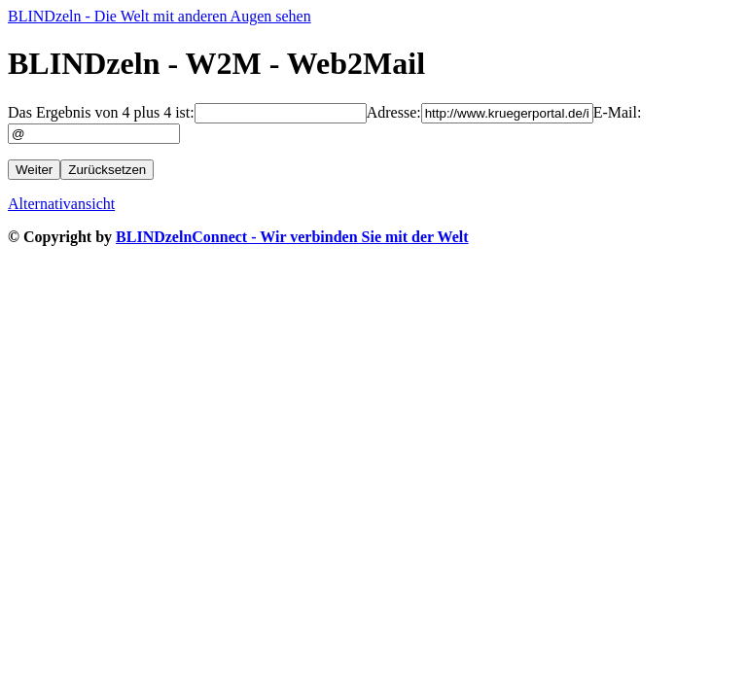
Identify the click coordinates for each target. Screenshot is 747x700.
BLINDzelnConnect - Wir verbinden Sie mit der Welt (292, 237)
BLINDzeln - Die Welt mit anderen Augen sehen (160, 16)
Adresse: (394, 112)
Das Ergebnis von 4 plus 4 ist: (101, 112)
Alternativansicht (61, 204)
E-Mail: (618, 112)
